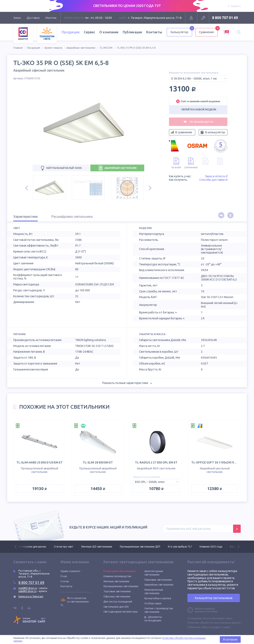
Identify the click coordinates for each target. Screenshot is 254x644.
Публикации (132, 32)
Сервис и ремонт (70, 571)
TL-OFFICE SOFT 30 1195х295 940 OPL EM (220, 462)
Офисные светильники (117, 596)
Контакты (154, 32)
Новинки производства (117, 576)
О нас (64, 576)
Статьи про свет (64, 547)
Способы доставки (213, 180)
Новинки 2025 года (211, 547)
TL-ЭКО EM (106, 48)
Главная (18, 48)
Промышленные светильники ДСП (140, 547)
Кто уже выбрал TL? (180, 547)
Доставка (33, 18)
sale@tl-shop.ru (27, 591)
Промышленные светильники (121, 586)
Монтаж (51, 18)
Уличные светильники (116, 581)
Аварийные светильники (81, 48)
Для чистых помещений (118, 602)
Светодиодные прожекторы (121, 612)
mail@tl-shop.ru (28, 588)
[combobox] (198, 79)
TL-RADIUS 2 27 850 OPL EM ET (156, 462)
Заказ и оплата (216, 176)
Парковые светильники (158, 580)
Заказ (17, 18)
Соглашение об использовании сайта (210, 618)
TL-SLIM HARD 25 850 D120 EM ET (40, 462)
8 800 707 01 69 (225, 18)
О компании (109, 32)
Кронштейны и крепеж (158, 598)
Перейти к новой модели (199, 109)
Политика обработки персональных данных (214, 623)
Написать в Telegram (31, 596)
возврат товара (221, 627)
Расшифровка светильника (72, 217)
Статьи (65, 581)
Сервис (89, 32)
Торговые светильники (117, 591)
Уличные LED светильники (97, 547)
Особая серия (153, 603)
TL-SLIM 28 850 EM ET (98, 462)
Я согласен (230, 640)
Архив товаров (53, 48)
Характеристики (26, 217)
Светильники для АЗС (116, 607)
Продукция (71, 32)
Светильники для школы (32, 547)
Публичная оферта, (199, 627)
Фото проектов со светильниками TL (75, 602)
